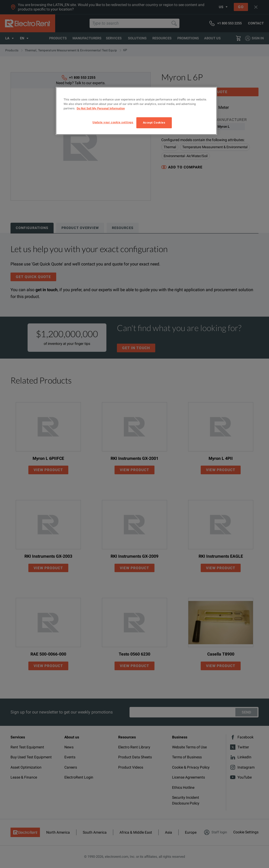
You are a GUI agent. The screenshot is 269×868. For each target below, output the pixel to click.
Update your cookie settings (113, 122)
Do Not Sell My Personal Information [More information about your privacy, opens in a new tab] (101, 108)
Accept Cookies (154, 123)
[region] (136, 111)
